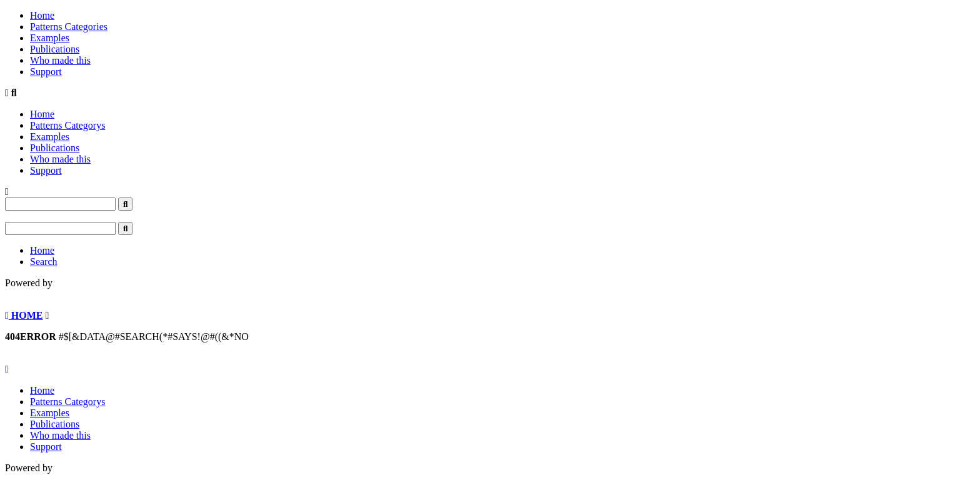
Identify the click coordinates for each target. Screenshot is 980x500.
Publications (55, 49)
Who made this (60, 60)
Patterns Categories (69, 27)
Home (42, 15)
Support (46, 72)
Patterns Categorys (67, 125)
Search (44, 262)
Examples (50, 38)
